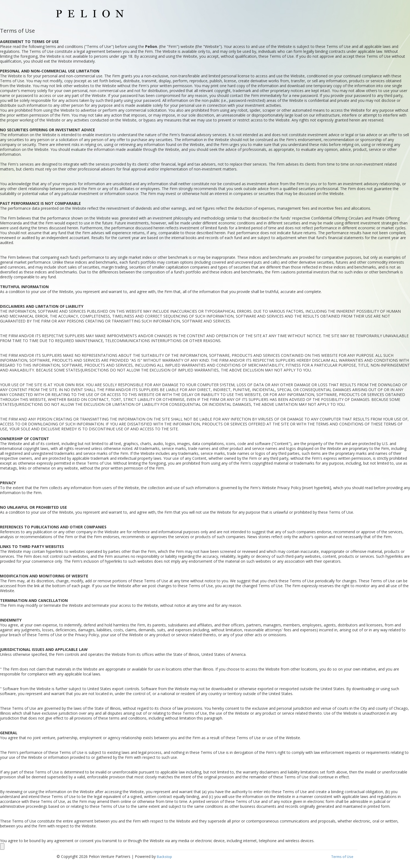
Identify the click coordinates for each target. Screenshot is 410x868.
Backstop (164, 857)
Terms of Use (342, 857)
